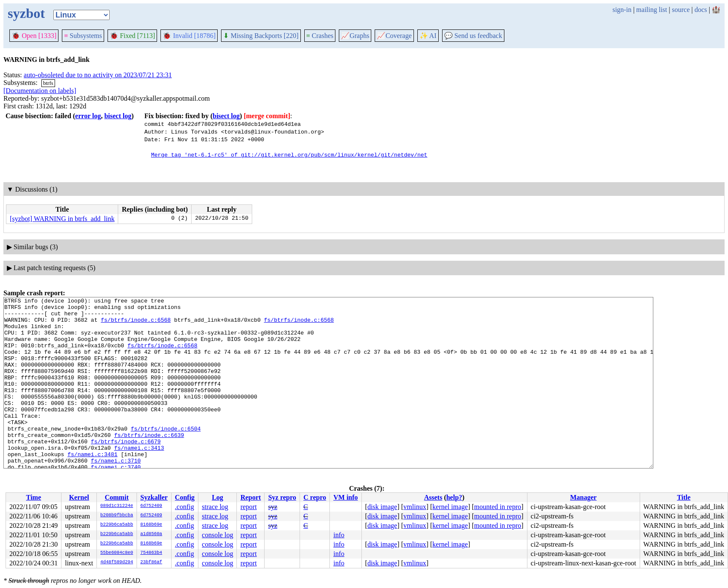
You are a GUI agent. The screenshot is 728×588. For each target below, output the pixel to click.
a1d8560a (151, 534)
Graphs (355, 36)
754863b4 (151, 553)
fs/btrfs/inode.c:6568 (136, 325)
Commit (116, 497)
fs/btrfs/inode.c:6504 (166, 455)
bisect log (118, 116)
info (339, 535)
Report (250, 497)
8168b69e (151, 525)
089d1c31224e (117, 506)
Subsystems (83, 36)
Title (684, 497)
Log (217, 497)
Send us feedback (473, 36)
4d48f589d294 (117, 562)
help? (454, 497)
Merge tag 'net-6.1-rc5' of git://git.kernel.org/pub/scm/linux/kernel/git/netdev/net (289, 154)
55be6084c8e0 (117, 553)
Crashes (320, 36)
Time (33, 497)
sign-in (622, 10)
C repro (315, 497)
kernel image (450, 507)
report (248, 507)
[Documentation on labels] (40, 91)
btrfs (48, 83)
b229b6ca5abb (117, 525)
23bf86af (151, 562)
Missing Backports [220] (261, 36)
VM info (345, 497)
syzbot (26, 13)
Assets (433, 497)
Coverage (394, 36)
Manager (583, 497)
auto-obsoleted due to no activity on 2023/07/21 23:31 (98, 75)
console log (217, 535)
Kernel (79, 497)
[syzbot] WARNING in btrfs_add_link (62, 219)
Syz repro (282, 497)
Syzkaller (154, 497)
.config (185, 507)
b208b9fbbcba (117, 515)
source (681, 10)
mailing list (652, 10)
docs (700, 10)
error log (88, 116)
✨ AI (428, 36)
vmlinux (415, 507)
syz (272, 507)
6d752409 (151, 506)
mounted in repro (498, 507)
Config (185, 497)
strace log (215, 507)
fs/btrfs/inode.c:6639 (149, 463)
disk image (382, 507)
